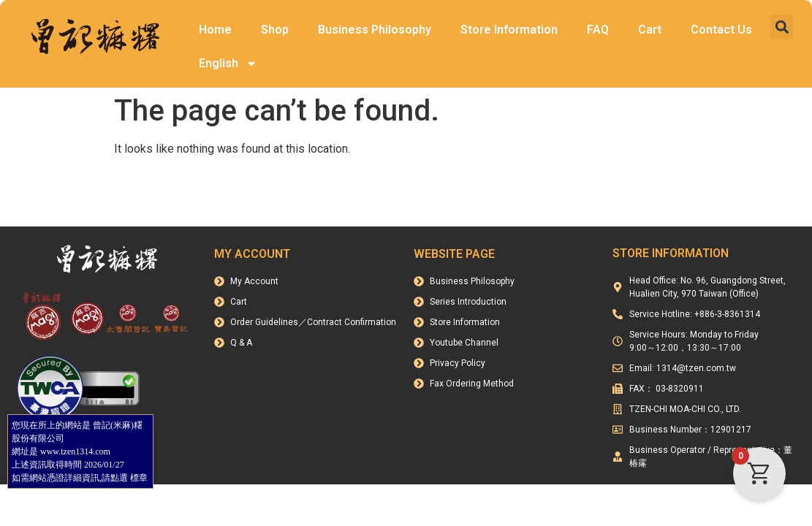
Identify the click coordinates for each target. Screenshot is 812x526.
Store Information (509, 30)
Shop (275, 30)
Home (215, 30)
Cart (650, 30)
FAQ (598, 30)
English (228, 64)
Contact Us (721, 30)
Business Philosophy (375, 30)
